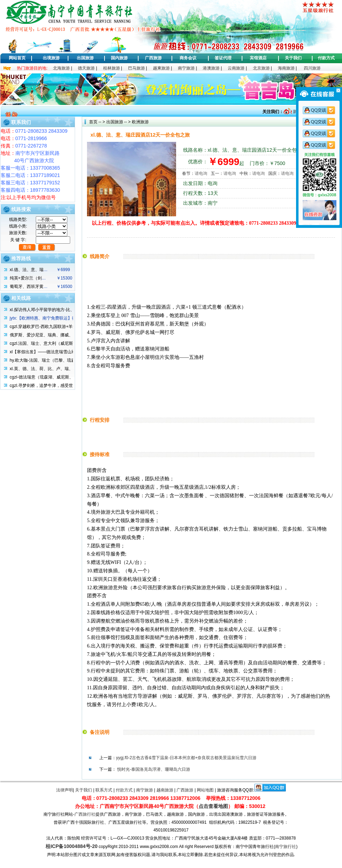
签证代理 (223, 58)
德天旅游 (86, 68)
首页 (93, 122)
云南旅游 (236, 68)
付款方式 (326, 58)
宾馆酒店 (258, 58)
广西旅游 (153, 58)
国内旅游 (119, 58)
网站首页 (17, 58)
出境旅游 (51, 58)
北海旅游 (61, 68)
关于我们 (293, 58)
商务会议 (188, 58)
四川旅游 (312, 68)
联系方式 (104, 790)
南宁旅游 (186, 68)
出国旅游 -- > (119, 122)
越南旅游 (165, 790)
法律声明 (65, 790)
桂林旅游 (112, 68)
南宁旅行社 (286, 847)
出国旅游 (85, 58)
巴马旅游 (136, 68)
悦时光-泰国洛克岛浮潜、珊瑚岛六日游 (154, 769)
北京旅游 (261, 68)
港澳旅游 (211, 68)
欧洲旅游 (139, 122)
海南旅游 (286, 68)
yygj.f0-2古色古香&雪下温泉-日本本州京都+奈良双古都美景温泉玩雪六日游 (186, 758)
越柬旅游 (161, 68)
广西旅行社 (85, 814)
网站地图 (205, 790)
